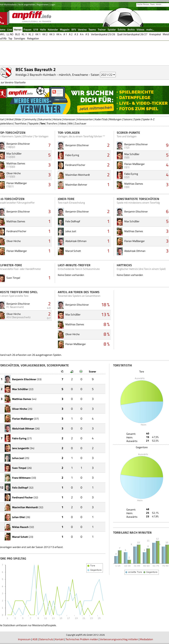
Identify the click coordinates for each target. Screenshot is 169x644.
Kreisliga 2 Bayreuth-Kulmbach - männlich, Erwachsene (52, 75)
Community (30, 119)
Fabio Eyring (72, 155)
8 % (107, 324)
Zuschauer (81, 123)
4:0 (49, 308)
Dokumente (45, 119)
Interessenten (85, 119)
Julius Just (71, 231)
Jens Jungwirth (21, 448)
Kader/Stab (101, 119)
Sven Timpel (13, 278)
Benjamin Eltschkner (18, 144)
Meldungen (115, 119)
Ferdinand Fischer (75, 165)
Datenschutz (46, 639)
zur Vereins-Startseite (13, 82)
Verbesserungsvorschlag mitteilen (119, 639)
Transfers (52, 123)
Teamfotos (21, 123)
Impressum (24, 639)
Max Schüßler (14, 153)
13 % (105, 314)
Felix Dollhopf (73, 221)
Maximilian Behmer (76, 185)
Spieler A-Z (148, 119)
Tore (43, 123)
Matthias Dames (16, 163)
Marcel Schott (73, 251)
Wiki (71, 123)
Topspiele (33, 123)
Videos (63, 123)
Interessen (69, 119)
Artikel (10, 119)
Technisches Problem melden (82, 639)
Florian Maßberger (17, 183)
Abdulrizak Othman (76, 241)
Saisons (128, 119)
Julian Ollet (18, 517)
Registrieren (43, 4)
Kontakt (59, 639)
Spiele (137, 119)
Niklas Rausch (20, 527)
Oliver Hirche (14, 173)
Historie (57, 119)
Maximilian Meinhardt (78, 175)
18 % (105, 304)
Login (53, 4)
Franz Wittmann (21, 478)
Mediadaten (146, 639)
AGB (35, 639)
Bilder (18, 119)
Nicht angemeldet (27, 4)
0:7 (49, 318)
